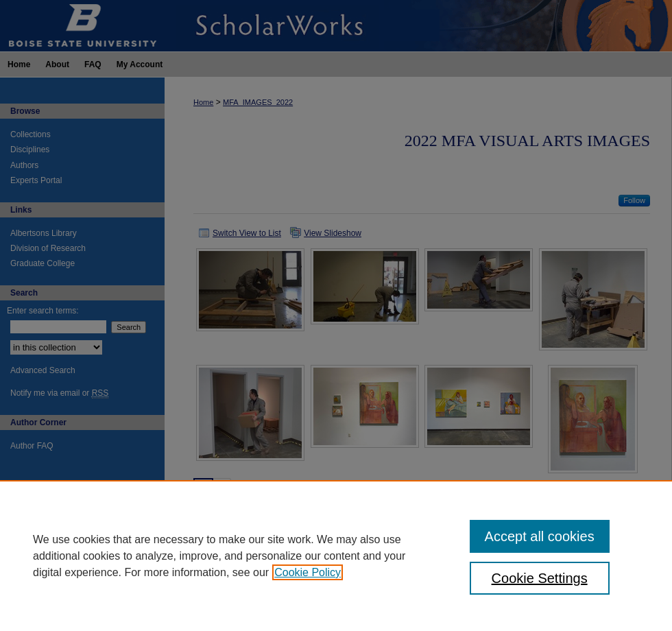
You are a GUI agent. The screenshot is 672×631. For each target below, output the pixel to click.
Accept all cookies (540, 536)
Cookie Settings (540, 578)
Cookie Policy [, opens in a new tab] (308, 572)
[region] (336, 556)
